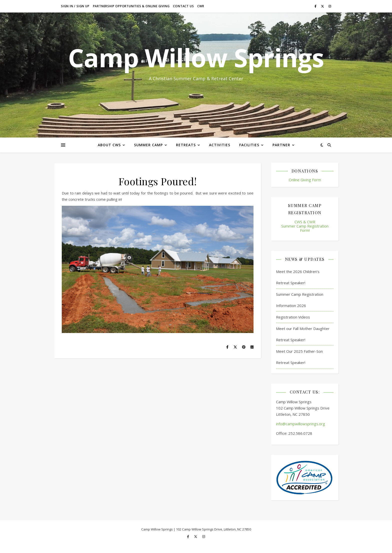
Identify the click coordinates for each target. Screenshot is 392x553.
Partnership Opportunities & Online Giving (131, 6)
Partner (281, 145)
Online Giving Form (305, 180)
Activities (220, 145)
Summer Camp (148, 145)
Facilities (249, 145)
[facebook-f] (316, 6)
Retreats (186, 145)
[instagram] (330, 6)
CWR (201, 6)
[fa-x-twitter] (323, 6)
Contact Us (183, 6)
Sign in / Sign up (75, 6)
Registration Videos (293, 317)
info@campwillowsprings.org (300, 424)
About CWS (109, 145)
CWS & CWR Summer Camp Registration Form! (305, 226)
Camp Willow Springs (196, 57)
